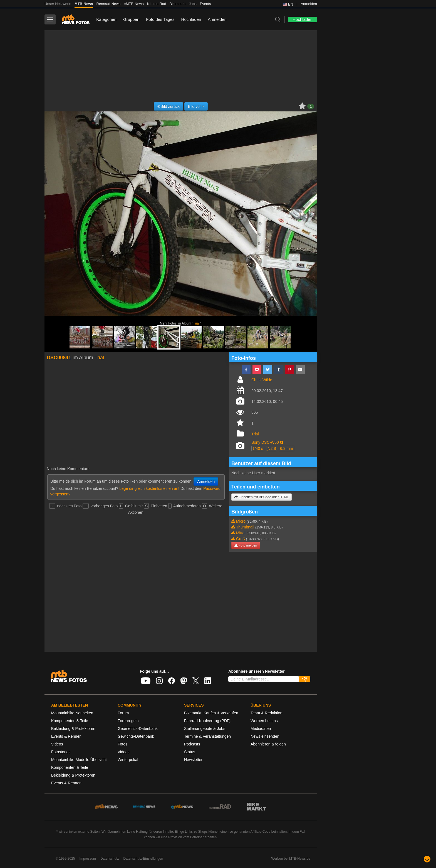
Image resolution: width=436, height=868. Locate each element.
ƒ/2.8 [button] (272, 448)
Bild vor (196, 106)
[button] (282, 442)
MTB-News (84, 4)
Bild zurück (169, 106)
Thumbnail (245, 527)
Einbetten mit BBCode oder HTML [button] (262, 497)
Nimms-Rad (157, 4)
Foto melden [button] (246, 545)
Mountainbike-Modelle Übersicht (79, 760)
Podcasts (192, 744)
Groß (241, 539)
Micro (241, 521)
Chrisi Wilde (262, 380)
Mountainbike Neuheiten (72, 713)
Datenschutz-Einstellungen (143, 859)
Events (205, 4)
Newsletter (193, 760)
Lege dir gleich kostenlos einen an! (149, 488)
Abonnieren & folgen (268, 744)
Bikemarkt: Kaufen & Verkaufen (211, 713)
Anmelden (309, 4)
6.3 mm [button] (287, 448)
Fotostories (61, 752)
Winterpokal (128, 760)
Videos (57, 744)
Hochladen (191, 19)
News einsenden (265, 736)
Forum (123, 713)
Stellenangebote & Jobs (205, 729)
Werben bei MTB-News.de (291, 859)
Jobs (193, 4)
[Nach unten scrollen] (427, 859)
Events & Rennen (66, 736)
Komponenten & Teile (70, 721)
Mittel (241, 533)
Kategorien (106, 19)
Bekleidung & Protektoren (73, 729)
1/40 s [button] (258, 448)
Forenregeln (128, 721)
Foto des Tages (160, 19)
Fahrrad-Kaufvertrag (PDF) (207, 721)
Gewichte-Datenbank (136, 736)
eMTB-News (134, 4)
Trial (196, 323)
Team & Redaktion (266, 713)
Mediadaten (261, 729)
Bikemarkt (177, 4)
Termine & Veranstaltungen (207, 736)
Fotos (122, 744)
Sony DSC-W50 (265, 442)
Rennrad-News (109, 4)
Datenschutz (110, 859)
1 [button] (311, 106)
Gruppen (131, 19)
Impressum (88, 859)
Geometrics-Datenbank (138, 729)
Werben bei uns (264, 721)
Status (190, 752)
